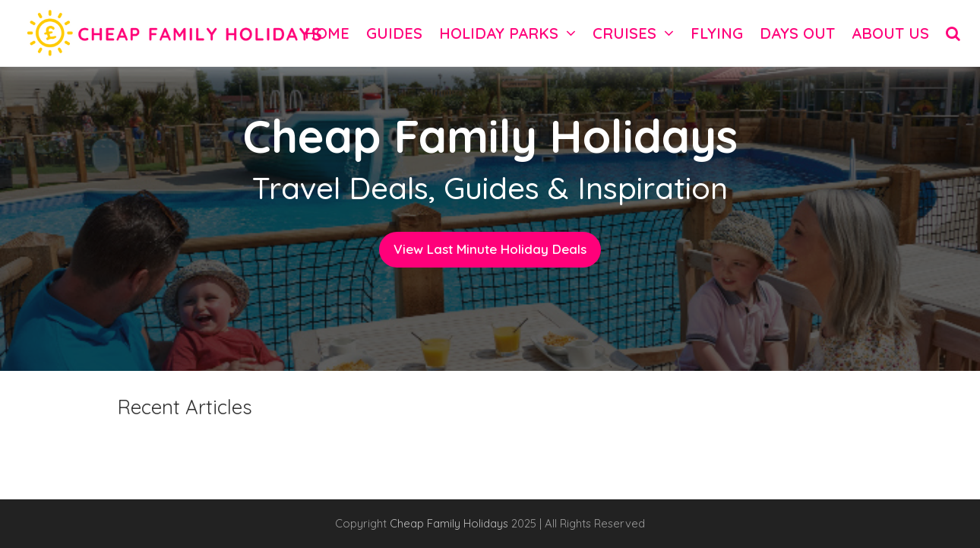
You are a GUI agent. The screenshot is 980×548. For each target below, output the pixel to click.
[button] (953, 33)
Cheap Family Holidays (450, 523)
